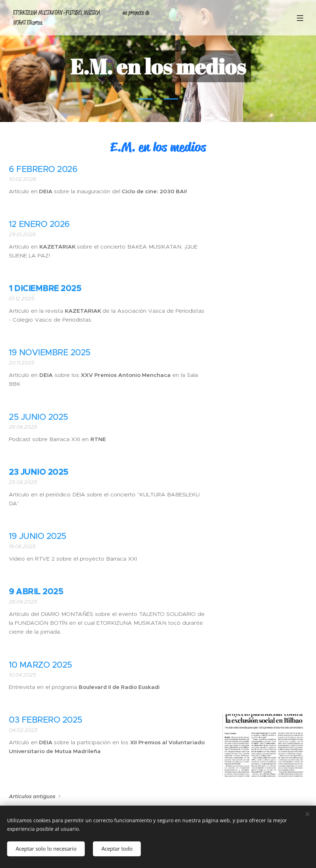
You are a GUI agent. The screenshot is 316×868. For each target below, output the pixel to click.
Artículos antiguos (32, 796)
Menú (300, 18)
